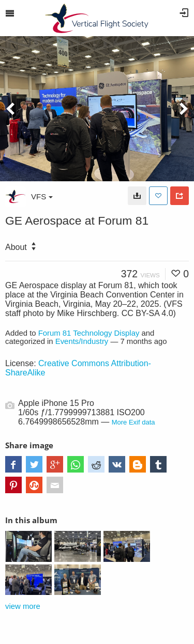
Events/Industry (82, 341)
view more (23, 606)
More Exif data (133, 422)
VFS (42, 197)
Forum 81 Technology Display (89, 333)
